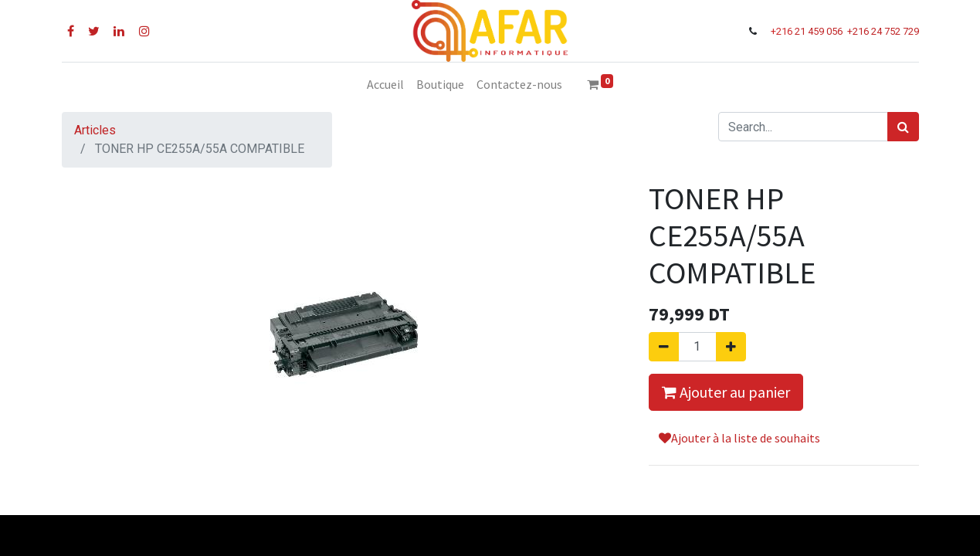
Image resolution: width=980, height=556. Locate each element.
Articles (95, 130)
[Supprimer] (664, 347)
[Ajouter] (731, 347)
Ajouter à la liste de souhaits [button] (739, 438)
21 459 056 (820, 31)
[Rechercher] (903, 127)
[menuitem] (385, 84)
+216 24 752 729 (883, 31)
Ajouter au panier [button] (726, 392)
